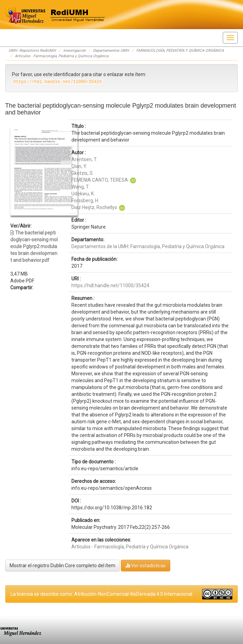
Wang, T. (80, 187)
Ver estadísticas (146, 565)
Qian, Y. (79, 166)
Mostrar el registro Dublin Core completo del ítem (62, 566)
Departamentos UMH (111, 51)
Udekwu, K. (83, 194)
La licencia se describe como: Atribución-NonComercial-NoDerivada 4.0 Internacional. (102, 594)
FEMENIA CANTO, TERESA (100, 180)
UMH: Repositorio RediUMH (32, 51)
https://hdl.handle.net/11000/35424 (110, 285)
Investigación (74, 51)
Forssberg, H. (85, 201)
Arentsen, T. (84, 159)
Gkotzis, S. (83, 173)
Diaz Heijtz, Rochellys (94, 207)
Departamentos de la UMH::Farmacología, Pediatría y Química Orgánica (148, 246)
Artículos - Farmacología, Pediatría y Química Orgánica (62, 56)
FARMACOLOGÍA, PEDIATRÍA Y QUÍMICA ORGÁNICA (180, 51)
